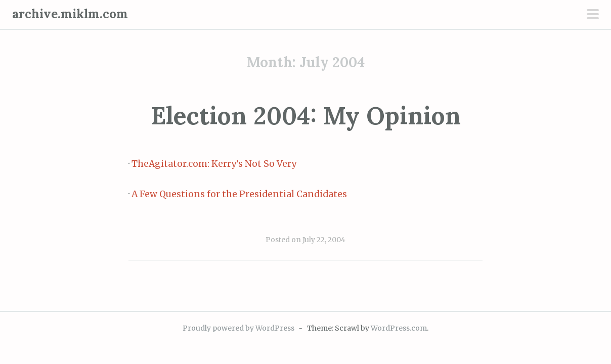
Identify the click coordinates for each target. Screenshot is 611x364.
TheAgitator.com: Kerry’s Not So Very (214, 164)
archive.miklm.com (70, 14)
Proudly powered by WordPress (238, 328)
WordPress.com (399, 328)
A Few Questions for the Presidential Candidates (239, 194)
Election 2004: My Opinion (306, 116)
